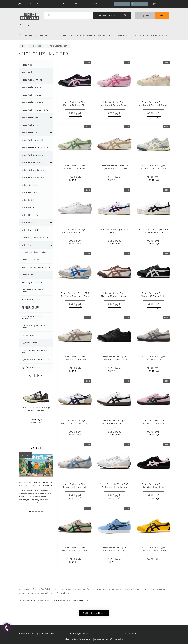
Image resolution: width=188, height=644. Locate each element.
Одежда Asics (29, 343)
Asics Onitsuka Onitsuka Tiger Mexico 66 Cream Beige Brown (114, 169)
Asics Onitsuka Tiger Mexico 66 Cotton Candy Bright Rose (114, 105)
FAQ (135, 35)
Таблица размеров (84, 35)
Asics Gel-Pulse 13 (32, 140)
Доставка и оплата (104, 35)
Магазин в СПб (166, 35)
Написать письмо (140, 4)
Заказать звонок (122, 4)
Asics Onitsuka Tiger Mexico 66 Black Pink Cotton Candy (75, 105)
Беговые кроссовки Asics (33, 291)
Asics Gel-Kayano (31, 117)
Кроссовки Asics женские (31, 317)
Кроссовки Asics (65, 35)
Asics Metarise (30, 207)
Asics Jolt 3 (28, 200)
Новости (143, 35)
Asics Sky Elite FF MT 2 (35, 238)
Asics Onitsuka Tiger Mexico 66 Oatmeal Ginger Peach (154, 105)
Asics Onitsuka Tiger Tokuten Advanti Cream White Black (114, 423)
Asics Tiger (28, 245)
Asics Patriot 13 (31, 230)
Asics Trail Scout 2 (32, 260)
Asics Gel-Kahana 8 (33, 102)
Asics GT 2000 (30, 192)
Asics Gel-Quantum (33, 155)
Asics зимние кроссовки (36, 267)
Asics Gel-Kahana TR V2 (35, 110)
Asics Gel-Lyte (30, 125)
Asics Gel (27, 72)
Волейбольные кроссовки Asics (31, 308)
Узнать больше (94, 613)
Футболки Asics (31, 367)
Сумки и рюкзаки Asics (35, 360)
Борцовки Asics (31, 299)
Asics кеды (28, 275)
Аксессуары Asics (32, 282)
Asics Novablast (31, 222)
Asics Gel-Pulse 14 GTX (35, 147)
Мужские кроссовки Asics (33, 327)
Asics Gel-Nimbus (32, 132)
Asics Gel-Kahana (31, 95)
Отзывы (153, 35)
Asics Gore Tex (30, 185)
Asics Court (28, 65)
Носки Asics (29, 335)
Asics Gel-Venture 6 (33, 170)
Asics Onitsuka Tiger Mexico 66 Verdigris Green (75, 169)
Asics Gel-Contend (32, 80)
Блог (36, 448)
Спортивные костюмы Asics (35, 351)
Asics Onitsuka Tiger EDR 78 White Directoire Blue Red (75, 296)
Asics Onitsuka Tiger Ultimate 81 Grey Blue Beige (154, 169)
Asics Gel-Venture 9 (33, 177)
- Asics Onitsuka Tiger (35, 252)
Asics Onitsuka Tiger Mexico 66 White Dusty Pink (75, 232)
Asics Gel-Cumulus (32, 87)
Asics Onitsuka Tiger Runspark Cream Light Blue (75, 487)
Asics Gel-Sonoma (32, 162)
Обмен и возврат (123, 35)
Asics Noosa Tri (30, 215)
